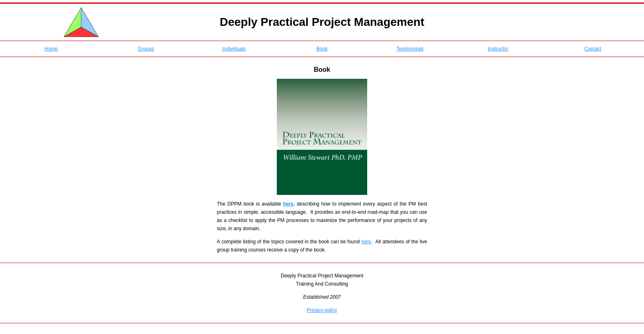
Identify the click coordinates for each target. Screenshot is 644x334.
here (366, 242)
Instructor (498, 49)
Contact (593, 49)
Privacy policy (322, 310)
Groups (146, 49)
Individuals (234, 49)
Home (51, 49)
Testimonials (410, 49)
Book (322, 49)
